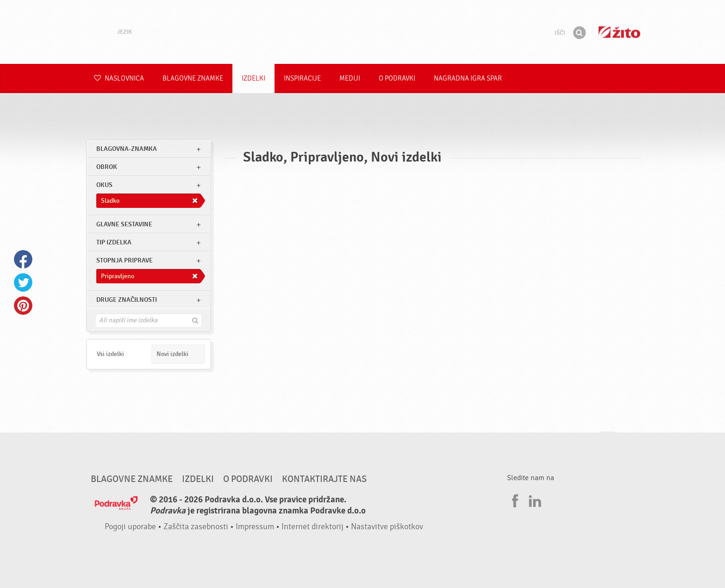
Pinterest (23, 306)
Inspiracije (302, 78)
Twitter (23, 282)
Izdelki (253, 78)
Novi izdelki (172, 354)
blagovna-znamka (127, 149)
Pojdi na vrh (608, 441)
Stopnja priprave (125, 260)
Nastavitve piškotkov (387, 527)
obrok (107, 167)
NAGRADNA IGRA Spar (468, 78)
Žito (619, 32)
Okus (104, 185)
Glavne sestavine (124, 224)
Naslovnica (119, 78)
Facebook (23, 259)
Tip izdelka (114, 242)
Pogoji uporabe (130, 527)
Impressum (255, 527)
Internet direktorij (312, 527)
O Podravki (397, 78)
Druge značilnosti (127, 300)
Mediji (350, 78)
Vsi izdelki (110, 354)
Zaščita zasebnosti (196, 527)
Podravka (362, 32)
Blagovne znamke (193, 78)
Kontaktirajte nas (324, 479)
